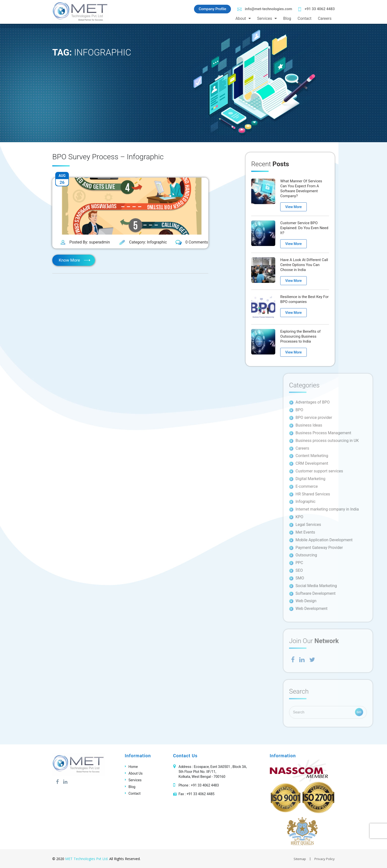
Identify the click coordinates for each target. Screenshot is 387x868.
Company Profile (212, 9)
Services (265, 18)
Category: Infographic (143, 242)
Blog (287, 18)
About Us (136, 773)
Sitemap (300, 859)
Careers (325, 18)
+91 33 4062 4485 (201, 794)
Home (133, 767)
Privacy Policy (325, 859)
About (241, 18)
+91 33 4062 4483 (317, 9)
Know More (69, 260)
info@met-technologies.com (265, 9)
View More (293, 207)
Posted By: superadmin (85, 243)
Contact (304, 18)
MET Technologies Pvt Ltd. (87, 859)
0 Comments (192, 243)
